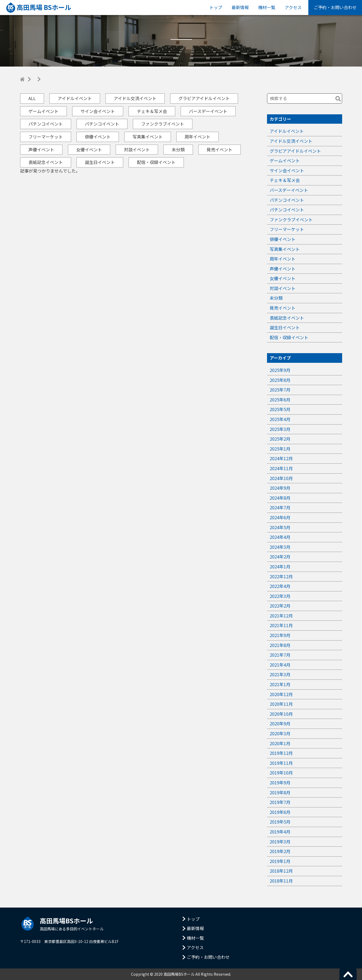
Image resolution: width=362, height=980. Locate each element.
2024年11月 (281, 468)
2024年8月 (280, 498)
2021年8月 (280, 645)
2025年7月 (280, 390)
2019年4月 (280, 832)
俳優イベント (98, 137)
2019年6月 (280, 812)
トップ (216, 7)
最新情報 (240, 7)
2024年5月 (280, 527)
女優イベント (89, 149)
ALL (32, 98)
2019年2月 (280, 851)
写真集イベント (148, 137)
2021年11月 (281, 625)
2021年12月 (281, 616)
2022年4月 (280, 586)
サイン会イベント (98, 111)
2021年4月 (280, 665)
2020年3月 (280, 733)
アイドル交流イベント (135, 98)
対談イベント (137, 149)
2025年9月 (280, 370)
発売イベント (220, 149)
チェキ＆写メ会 (152, 111)
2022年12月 (281, 576)
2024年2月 (280, 557)
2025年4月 (280, 419)
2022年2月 (280, 606)
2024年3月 (280, 547)
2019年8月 (280, 792)
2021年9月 (280, 635)
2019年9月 (280, 782)
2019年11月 (281, 763)
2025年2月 (280, 439)
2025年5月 (280, 409)
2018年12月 (281, 871)
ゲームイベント (43, 111)
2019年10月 (281, 773)
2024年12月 (281, 458)
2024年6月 (280, 517)
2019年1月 (280, 861)
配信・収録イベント (156, 162)
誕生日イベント (100, 162)
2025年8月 (280, 380)
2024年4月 (280, 537)
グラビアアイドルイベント (204, 98)
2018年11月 (281, 881)
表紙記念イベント (46, 162)
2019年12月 (281, 753)
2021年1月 (280, 684)
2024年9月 (280, 488)
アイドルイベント (75, 98)
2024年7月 (280, 507)
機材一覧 (267, 7)
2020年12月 (281, 694)
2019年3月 (280, 842)
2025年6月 (280, 400)
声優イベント (41, 149)
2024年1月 (280, 566)
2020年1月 (280, 743)
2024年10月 (281, 478)
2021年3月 (280, 674)
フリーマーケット (46, 137)
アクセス (293, 7)
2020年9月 (280, 723)
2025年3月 (280, 429)
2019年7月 (280, 802)
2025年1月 (280, 449)
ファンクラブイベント (163, 124)
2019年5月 (280, 822)
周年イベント (198, 137)
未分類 (178, 149)
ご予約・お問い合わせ (335, 7)
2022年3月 (280, 596)
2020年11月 (281, 704)
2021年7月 (280, 655)
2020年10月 (281, 714)
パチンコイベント (46, 124)
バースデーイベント (208, 111)
